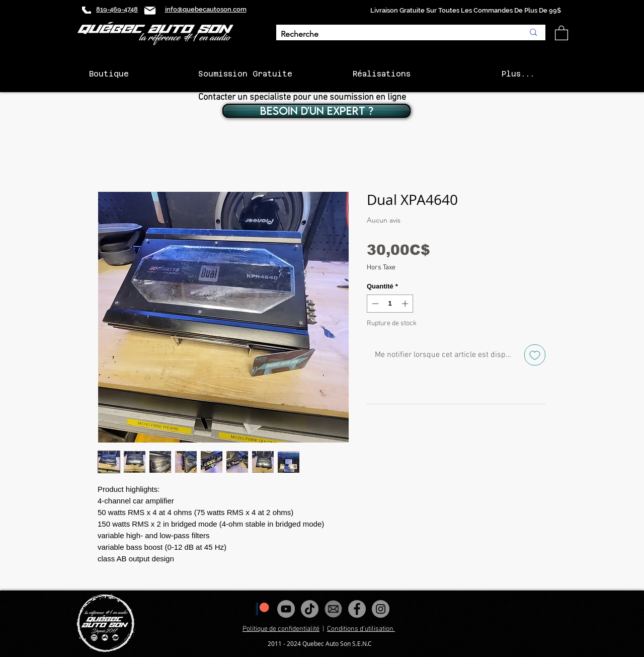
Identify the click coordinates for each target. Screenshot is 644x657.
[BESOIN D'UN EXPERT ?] (316, 111)
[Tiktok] (310, 609)
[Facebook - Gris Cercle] (357, 609)
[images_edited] (333, 609)
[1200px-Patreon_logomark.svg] (262, 609)
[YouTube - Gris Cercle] (286, 609)
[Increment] (406, 304)
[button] (561, 32)
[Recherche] (395, 34)
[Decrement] (374, 304)
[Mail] (150, 10)
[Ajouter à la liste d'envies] (535, 355)
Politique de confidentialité (281, 629)
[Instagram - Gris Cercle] (381, 609)
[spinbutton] (390, 304)
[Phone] (87, 10)
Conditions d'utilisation (361, 629)
